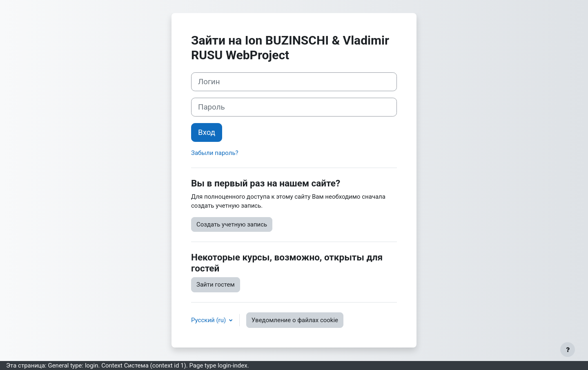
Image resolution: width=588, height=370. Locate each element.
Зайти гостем (216, 285)
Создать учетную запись (232, 224)
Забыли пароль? (215, 153)
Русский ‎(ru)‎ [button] (209, 320)
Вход (207, 132)
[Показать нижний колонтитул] (568, 350)
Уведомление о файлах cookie (295, 320)
